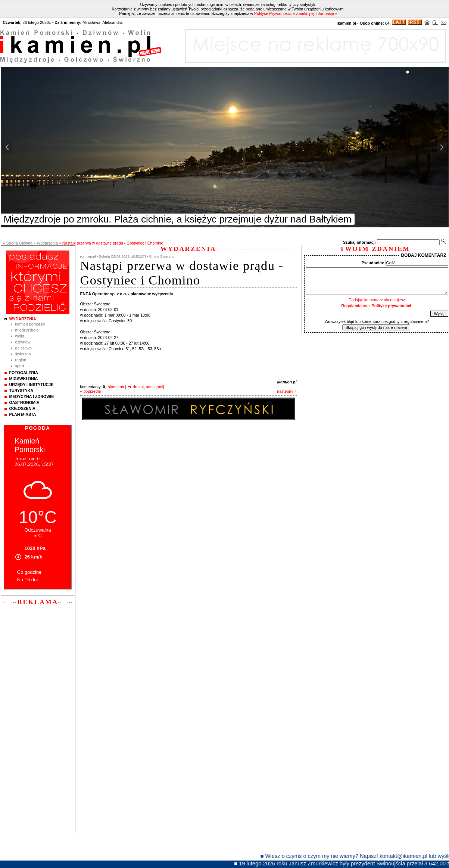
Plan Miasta (23, 414)
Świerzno (23, 354)
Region (21, 360)
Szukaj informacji (359, 242)
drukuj (138, 387)
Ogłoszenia (22, 408)
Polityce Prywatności (272, 13)
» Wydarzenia (46, 243)
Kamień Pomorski (30, 324)
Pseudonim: (373, 263)
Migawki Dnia (24, 379)
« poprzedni (91, 391)
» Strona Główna (18, 243)
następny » (287, 391)
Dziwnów (23, 342)
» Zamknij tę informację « (315, 13)
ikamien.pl (287, 382)
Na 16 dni (28, 580)
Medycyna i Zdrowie (32, 396)
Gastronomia (24, 402)
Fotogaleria (24, 373)
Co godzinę (29, 572)
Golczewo (24, 348)
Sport (20, 366)
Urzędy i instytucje (32, 385)
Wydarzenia (23, 319)
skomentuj (117, 387)
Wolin (20, 336)
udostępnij (155, 387)
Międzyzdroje (27, 330)
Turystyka (21, 391)
